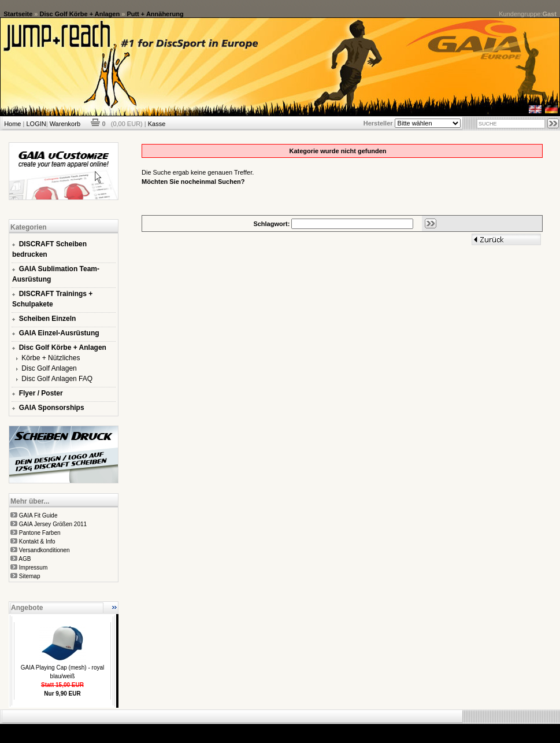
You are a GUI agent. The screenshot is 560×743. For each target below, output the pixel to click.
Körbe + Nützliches (51, 358)
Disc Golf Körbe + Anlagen (80, 14)
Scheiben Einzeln (48, 319)
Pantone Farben (40, 533)
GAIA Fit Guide (38, 515)
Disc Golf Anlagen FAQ (57, 379)
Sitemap (30, 576)
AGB (25, 559)
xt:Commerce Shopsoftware (320, 729)
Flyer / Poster (41, 393)
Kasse (157, 124)
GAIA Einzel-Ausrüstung (59, 333)
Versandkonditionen (44, 550)
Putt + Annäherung (155, 14)
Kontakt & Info (37, 541)
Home (12, 124)
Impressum (33, 568)
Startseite (18, 14)
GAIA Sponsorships (52, 408)
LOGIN (36, 124)
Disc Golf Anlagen (49, 368)
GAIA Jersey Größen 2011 (53, 524)
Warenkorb (65, 124)
